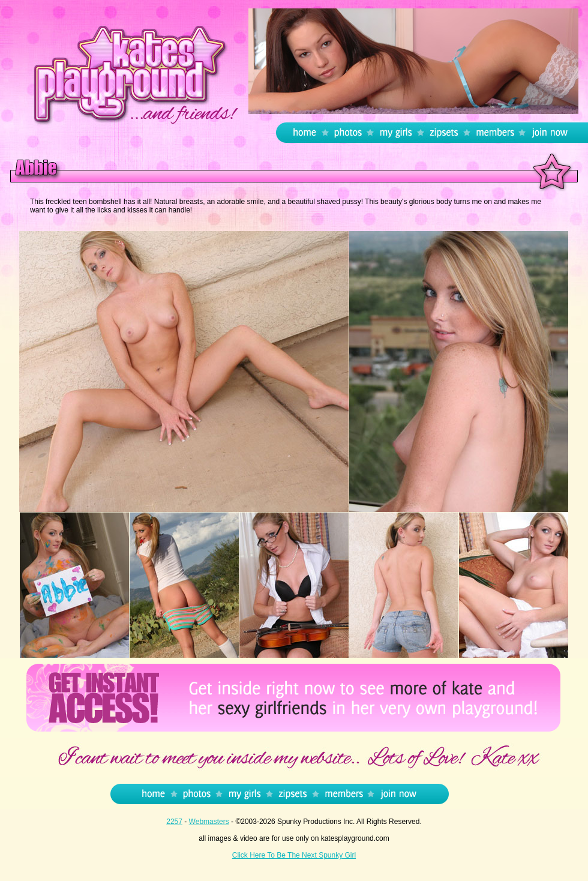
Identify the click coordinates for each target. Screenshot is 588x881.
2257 (174, 822)
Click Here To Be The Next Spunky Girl (294, 855)
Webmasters (209, 822)
